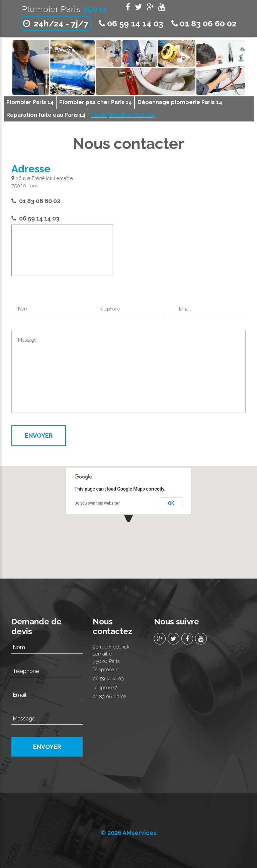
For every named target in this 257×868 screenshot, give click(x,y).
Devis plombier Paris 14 (123, 115)
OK (171, 503)
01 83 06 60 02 (204, 23)
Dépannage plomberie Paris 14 (180, 102)
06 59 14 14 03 (131, 23)
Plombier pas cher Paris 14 (96, 102)
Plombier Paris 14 (30, 102)
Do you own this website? (97, 503)
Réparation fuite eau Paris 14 (46, 115)
